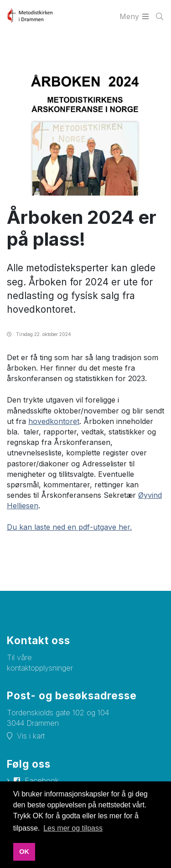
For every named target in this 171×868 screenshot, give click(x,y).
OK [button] (24, 852)
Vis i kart (31, 736)
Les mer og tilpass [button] (73, 828)
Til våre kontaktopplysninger (40, 663)
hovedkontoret (54, 421)
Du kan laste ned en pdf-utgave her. (69, 527)
